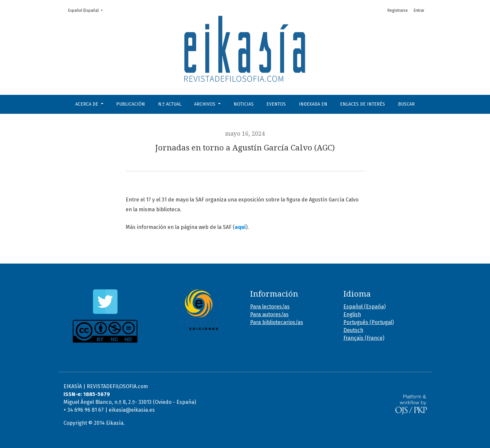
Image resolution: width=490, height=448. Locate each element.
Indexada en (313, 104)
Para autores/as (269, 314)
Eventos (276, 104)
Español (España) (87, 10)
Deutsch (353, 330)
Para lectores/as (270, 307)
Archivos (205, 104)
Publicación (131, 104)
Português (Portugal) (369, 322)
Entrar (419, 10)
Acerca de (87, 104)
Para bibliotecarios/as (277, 322)
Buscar (406, 104)
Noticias (244, 104)
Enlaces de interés (363, 104)
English (352, 314)
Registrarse (398, 10)
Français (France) (364, 338)
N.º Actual (170, 104)
